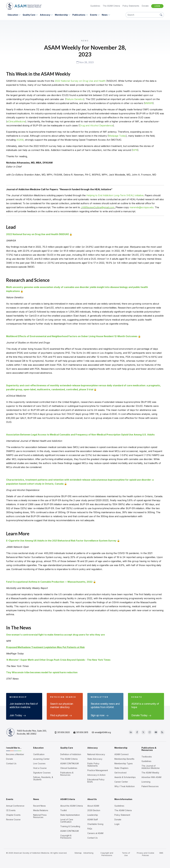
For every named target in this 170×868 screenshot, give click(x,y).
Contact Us (11, 764)
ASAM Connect (121, 754)
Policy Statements (131, 6)
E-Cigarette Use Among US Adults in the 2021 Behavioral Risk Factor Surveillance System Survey (61, 541)
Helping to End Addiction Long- (103, 195)
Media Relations (41, 810)
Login (157, 6)
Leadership (93, 815)
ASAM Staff (93, 820)
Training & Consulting (70, 826)
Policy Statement (122, 815)
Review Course (13, 820)
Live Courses (39, 764)
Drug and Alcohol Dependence (96, 125)
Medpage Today (117, 136)
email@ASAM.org (101, 732)
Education (13, 15)
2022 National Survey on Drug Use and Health (80, 81)
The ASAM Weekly (150, 773)
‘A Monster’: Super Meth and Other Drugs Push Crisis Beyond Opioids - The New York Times (58, 660)
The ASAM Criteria (111, 6)
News (105, 15)
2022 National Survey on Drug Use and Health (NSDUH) (37, 234)
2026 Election (94, 810)
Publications (79, 15)
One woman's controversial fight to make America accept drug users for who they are (55, 635)
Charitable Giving (95, 824)
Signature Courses (42, 773)
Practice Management (98, 770)
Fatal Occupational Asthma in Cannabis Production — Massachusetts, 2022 (49, 582)
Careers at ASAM (95, 833)
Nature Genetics (75, 99)
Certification (39, 754)
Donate (145, 6)
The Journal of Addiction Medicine (151, 767)
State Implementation (70, 815)
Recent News (39, 806)
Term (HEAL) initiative (132, 195)
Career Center (121, 782)
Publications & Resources (67, 774)
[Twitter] (143, 732)
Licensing (146, 782)
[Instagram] (150, 732)
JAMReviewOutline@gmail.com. (98, 207)
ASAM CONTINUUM (69, 764)
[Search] (142, 15)
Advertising (88, 853)
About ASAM (93, 806)
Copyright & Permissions (66, 837)
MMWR (149, 103)
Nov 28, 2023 (85, 62)
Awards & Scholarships (125, 777)
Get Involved (120, 773)
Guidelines (95, 6)
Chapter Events (13, 815)
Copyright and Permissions (107, 854)
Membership (61, 15)
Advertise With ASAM (151, 777)
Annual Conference (15, 806)
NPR (135, 150)
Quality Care (29, 15)
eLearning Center (41, 759)
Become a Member (15, 754)
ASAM (20, 140)
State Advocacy (95, 759)
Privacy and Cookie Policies (145, 854)
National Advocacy (96, 754)
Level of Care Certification (67, 821)
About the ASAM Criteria (72, 806)
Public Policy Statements (93, 765)
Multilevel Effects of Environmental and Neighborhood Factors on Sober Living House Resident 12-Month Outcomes (72, 336)
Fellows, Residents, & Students (43, 778)
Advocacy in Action (96, 775)
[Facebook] (137, 732)
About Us (92, 799)
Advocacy (45, 15)
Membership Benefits (124, 759)
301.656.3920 (62, 732)
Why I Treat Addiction (125, 786)
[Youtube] (156, 732)
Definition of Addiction (71, 754)
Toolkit (63, 810)
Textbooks (147, 757)
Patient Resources (150, 786)
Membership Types (124, 764)
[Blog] (162, 732)
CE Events (11, 810)
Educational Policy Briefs (96, 781)
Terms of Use (126, 854)
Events (94, 15)
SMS (161, 853)
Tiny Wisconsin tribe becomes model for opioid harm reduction (42, 672)
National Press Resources (40, 816)
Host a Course (40, 768)
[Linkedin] (131, 732)
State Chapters (121, 768)
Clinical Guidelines (69, 768)
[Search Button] (161, 15)
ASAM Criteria (68, 799)
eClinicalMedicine (16, 121)
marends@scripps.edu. (142, 207)
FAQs (90, 829)
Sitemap (78, 853)
